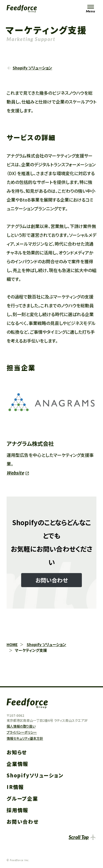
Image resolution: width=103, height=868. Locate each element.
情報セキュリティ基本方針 (25, 738)
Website (15, 473)
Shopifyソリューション (35, 775)
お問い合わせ (23, 821)
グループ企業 (22, 798)
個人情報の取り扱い (21, 726)
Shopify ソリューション (32, 68)
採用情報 (17, 810)
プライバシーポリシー (22, 732)
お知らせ (17, 752)
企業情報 (17, 764)
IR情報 (15, 787)
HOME (12, 644)
